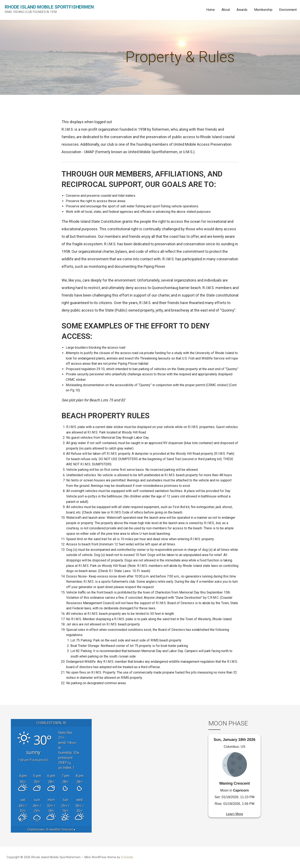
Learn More (234, 814)
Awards (242, 10)
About (226, 10)
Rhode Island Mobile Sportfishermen (49, 7)
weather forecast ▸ (51, 829)
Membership (263, 10)
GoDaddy (127, 857)
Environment (288, 10)
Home (211, 10)
